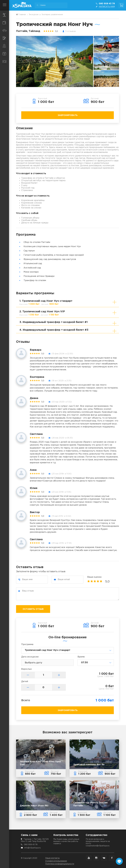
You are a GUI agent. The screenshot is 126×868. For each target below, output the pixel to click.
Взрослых (26, 669)
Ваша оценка (94, 577)
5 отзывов (71, 31)
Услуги (6, 38)
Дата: (30, 657)
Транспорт (6, 30)
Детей (25, 682)
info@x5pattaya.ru (33, 848)
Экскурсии (6, 15)
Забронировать (68, 115)
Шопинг (6, 23)
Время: (81, 657)
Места (6, 46)
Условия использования (56, 861)
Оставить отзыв (33, 609)
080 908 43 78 (31, 845)
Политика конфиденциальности (60, 864)
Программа (27, 644)
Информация (6, 54)
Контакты (6, 62)
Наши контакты (52, 858)
